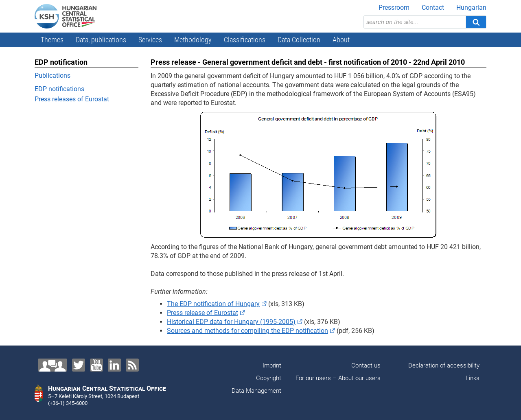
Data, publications (101, 40)
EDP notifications (59, 89)
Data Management (256, 391)
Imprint (272, 365)
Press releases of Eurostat (72, 99)
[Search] (476, 22)
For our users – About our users (338, 378)
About (341, 40)
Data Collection (299, 40)
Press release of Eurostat (202, 313)
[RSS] (132, 365)
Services (150, 40)
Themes (52, 40)
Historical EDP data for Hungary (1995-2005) (231, 322)
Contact (433, 8)
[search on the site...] (415, 22)
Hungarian (471, 8)
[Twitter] (79, 365)
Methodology (193, 40)
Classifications (245, 40)
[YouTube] (96, 365)
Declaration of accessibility (444, 365)
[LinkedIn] (114, 365)
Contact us (366, 365)
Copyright (269, 378)
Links (473, 378)
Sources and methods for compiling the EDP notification (247, 331)
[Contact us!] (53, 365)
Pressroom (394, 8)
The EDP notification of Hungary (213, 304)
